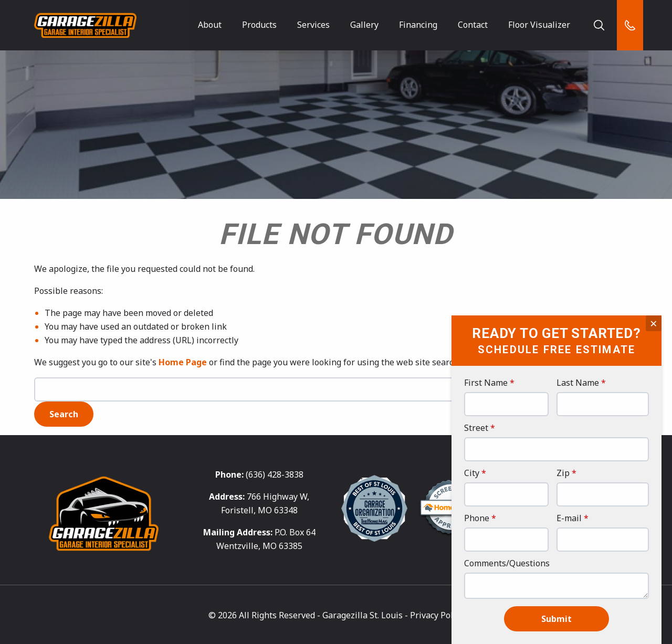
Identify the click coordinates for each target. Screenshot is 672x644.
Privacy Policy (437, 614)
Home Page (183, 362)
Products (259, 25)
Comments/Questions (507, 564)
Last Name (578, 383)
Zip (563, 474)
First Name (486, 383)
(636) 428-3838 (275, 474)
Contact (473, 25)
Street (476, 429)
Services (313, 25)
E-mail (569, 519)
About (210, 25)
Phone (477, 519)
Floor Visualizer (539, 25)
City (472, 474)
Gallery (364, 25)
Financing (418, 25)
